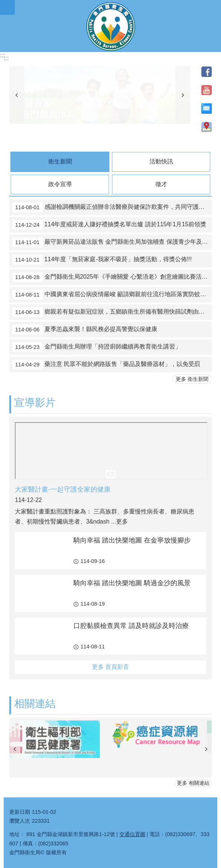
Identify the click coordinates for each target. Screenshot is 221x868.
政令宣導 (60, 184)
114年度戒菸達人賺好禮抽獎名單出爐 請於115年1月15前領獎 (109, 225)
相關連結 (35, 704)
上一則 (17, 95)
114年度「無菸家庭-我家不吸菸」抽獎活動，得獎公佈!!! (102, 260)
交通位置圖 (132, 834)
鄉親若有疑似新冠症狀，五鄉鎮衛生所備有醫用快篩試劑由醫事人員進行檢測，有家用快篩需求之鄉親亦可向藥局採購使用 (112, 312)
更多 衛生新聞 (192, 379)
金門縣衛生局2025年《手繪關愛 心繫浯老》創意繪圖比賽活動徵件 (112, 277)
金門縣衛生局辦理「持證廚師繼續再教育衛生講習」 (97, 347)
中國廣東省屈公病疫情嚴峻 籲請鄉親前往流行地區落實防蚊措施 (112, 295)
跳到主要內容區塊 (4, 4)
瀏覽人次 (20, 821)
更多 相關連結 (193, 783)
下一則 (183, 95)
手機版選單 (7, 7)
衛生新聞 (60, 161)
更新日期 (20, 812)
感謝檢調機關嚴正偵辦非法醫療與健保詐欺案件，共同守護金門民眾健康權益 (112, 207)
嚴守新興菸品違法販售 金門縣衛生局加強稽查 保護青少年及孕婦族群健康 (112, 242)
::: (2, 55)
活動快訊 (161, 161)
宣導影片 (35, 403)
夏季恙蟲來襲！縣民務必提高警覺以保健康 (85, 330)
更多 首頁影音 (110, 667)
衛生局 (110, 26)
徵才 (161, 184)
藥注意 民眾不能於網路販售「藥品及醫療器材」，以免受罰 (106, 365)
